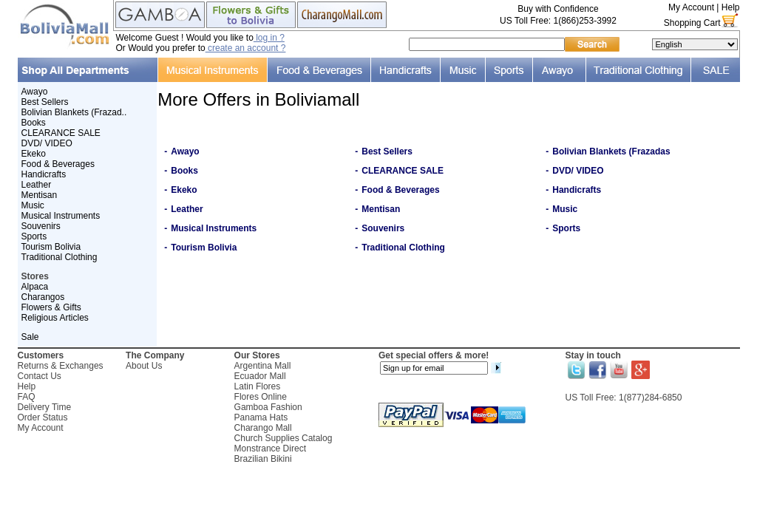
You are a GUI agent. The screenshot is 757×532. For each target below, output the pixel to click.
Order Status (43, 417)
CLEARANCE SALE (61, 133)
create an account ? (246, 48)
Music (33, 205)
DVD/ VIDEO (47, 143)
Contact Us (40, 376)
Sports (34, 236)
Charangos (43, 297)
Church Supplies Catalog (284, 438)
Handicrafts (44, 174)
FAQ (27, 397)
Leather (37, 185)
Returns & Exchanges (61, 366)
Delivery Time (45, 407)
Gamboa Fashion (268, 407)
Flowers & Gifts (51, 307)
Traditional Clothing (60, 257)
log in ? (269, 38)
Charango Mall (263, 428)
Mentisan (40, 195)
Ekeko (34, 154)
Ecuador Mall (260, 376)
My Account (691, 7)
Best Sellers (45, 102)
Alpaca (35, 287)
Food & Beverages (58, 164)
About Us (144, 366)
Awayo (35, 92)
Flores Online (261, 397)
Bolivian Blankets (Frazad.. (74, 112)
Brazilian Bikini (263, 459)
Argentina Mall (263, 366)
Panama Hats (261, 417)
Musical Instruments (61, 216)
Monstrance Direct (270, 449)
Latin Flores (258, 386)
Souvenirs (41, 226)
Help (731, 7)
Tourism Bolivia (51, 247)
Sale (30, 337)
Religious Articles (55, 318)
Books (34, 123)
